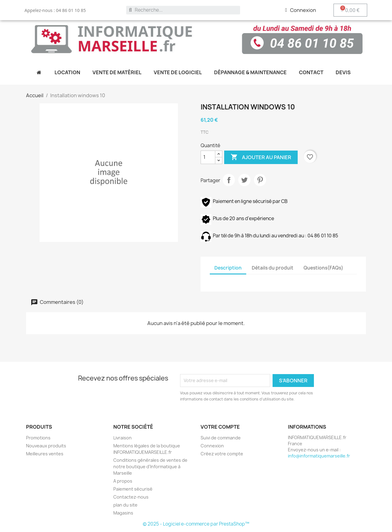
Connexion (212, 446)
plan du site (125, 505)
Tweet (244, 180)
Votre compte (220, 427)
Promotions (38, 438)
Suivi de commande (221, 438)
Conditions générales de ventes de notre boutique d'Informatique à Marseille (150, 467)
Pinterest (260, 180)
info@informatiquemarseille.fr (319, 456)
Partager (229, 180)
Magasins (123, 513)
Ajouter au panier (261, 157)
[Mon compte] (301, 10)
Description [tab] (228, 268)
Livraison (123, 438)
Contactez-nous (131, 497)
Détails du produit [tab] (273, 268)
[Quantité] (208, 157)
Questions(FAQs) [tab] (323, 268)
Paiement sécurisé (133, 489)
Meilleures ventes (45, 454)
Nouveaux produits (46, 446)
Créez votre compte (222, 454)
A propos (123, 481)
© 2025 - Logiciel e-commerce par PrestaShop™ (196, 524)
